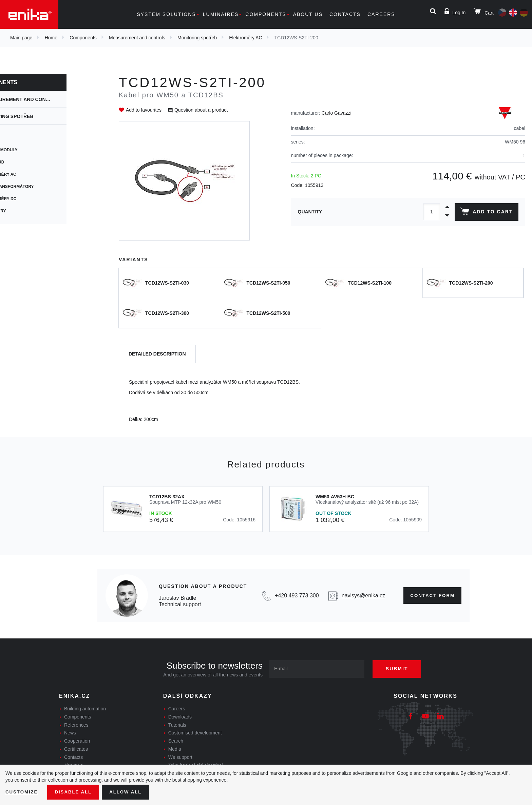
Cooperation (77, 741)
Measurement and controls (137, 38)
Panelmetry (27, 211)
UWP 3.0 (22, 138)
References (76, 725)
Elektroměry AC (245, 38)
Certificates (76, 749)
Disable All (76, 792)
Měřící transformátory (41, 187)
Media (175, 749)
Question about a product (201, 110)
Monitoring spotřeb (197, 38)
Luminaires (221, 14)
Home (51, 38)
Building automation (85, 709)
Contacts (345, 14)
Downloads (180, 717)
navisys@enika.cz (360, 596)
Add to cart (486, 213)
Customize (22, 792)
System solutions (166, 14)
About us (308, 14)
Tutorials (177, 725)
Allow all (130, 792)
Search (176, 741)
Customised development (195, 733)
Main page (21, 38)
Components (266, 14)
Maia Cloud (26, 162)
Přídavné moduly (33, 150)
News (70, 733)
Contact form (430, 595)
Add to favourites (144, 110)
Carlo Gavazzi (337, 113)
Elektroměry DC (33, 199)
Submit (401, 669)
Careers (381, 14)
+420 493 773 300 (294, 596)
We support (180, 757)
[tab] (157, 354)
